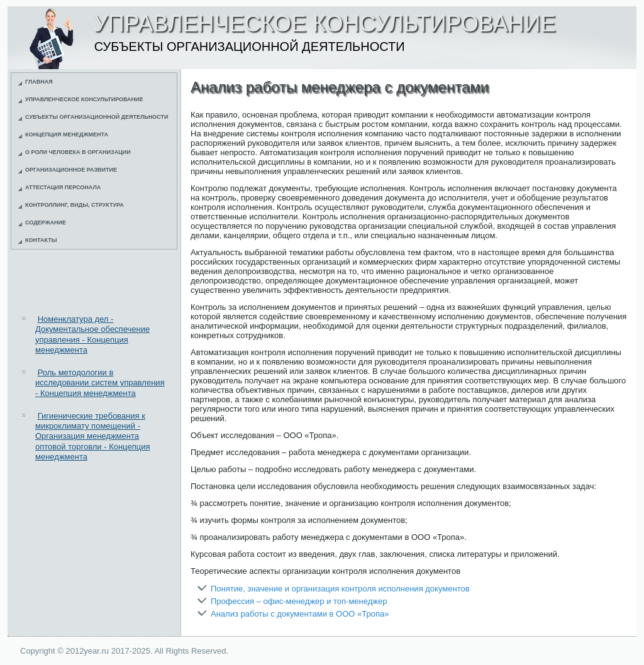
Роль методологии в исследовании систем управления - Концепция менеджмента (100, 383)
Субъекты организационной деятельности (97, 117)
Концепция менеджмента (67, 135)
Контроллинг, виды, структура (75, 205)
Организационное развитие (71, 170)
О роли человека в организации (78, 152)
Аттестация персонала (63, 187)
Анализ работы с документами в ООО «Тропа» (300, 614)
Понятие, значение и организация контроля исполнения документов (340, 589)
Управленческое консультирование (84, 99)
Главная (39, 82)
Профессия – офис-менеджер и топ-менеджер (299, 601)
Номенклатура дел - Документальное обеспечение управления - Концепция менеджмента (92, 334)
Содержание (46, 223)
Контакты (41, 240)
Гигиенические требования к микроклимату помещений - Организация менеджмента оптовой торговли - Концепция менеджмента (92, 436)
